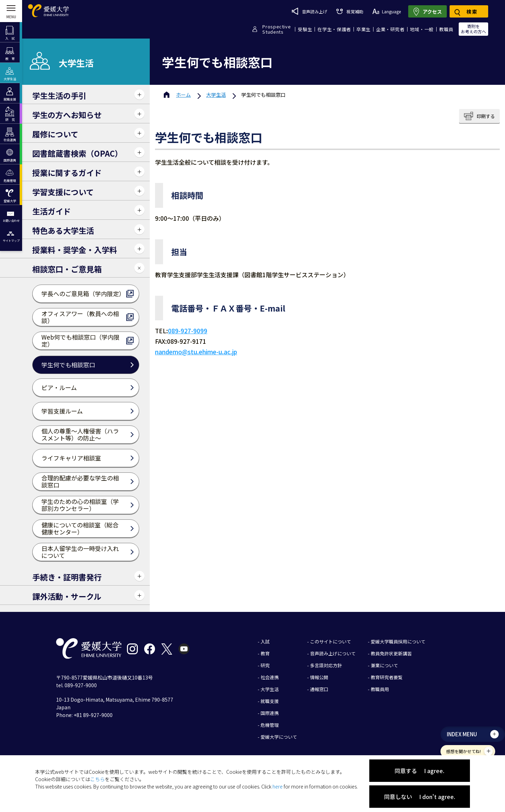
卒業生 (363, 29)
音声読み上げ (309, 11)
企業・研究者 (390, 29)
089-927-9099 (188, 331)
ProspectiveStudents (277, 29)
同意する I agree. (419, 771)
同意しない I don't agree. (420, 797)
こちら (97, 779)
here (278, 786)
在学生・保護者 (334, 29)
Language (387, 11)
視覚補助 (350, 11)
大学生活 (216, 95)
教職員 (446, 29)
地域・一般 (422, 29)
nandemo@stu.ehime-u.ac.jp (196, 352)
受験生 (305, 29)
